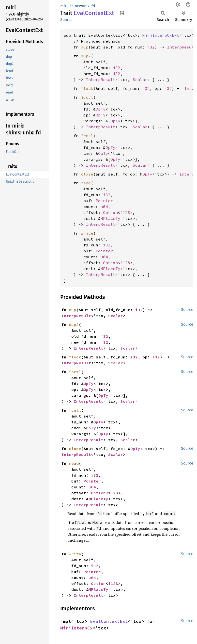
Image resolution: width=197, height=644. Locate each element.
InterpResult (182, 47)
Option (110, 212)
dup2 (86, 56)
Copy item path (122, 13)
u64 (104, 207)
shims (75, 6)
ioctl (87, 97)
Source (66, 20)
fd (93, 6)
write (87, 233)
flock (87, 88)
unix (86, 6)
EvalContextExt (109, 621)
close (87, 174)
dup (85, 47)
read (86, 183)
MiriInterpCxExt (161, 35)
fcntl (87, 136)
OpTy (101, 109)
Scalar (140, 80)
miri (64, 6)
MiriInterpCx (76, 628)
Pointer (104, 201)
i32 (151, 47)
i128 (125, 212)
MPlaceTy (110, 218)
